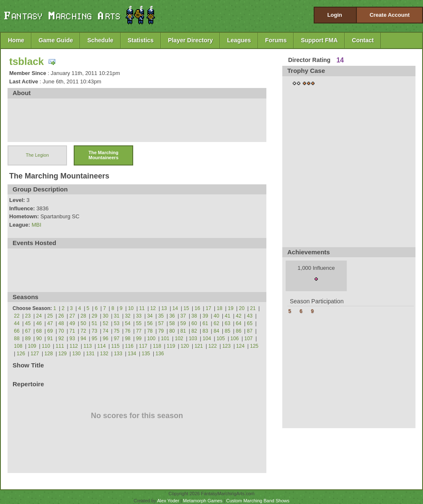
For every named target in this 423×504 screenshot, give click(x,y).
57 (161, 323)
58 (172, 323)
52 (105, 323)
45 (28, 323)
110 (46, 346)
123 (227, 346)
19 (231, 308)
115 (115, 346)
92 (61, 339)
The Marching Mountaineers (103, 155)
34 (150, 316)
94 (83, 339)
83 (205, 331)
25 (50, 316)
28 (83, 316)
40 (216, 316)
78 (150, 331)
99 (139, 339)
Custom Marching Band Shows (258, 501)
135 (146, 354)
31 (117, 316)
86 (239, 331)
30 (105, 316)
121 (199, 346)
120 (185, 346)
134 (132, 354)
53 (117, 323)
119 (171, 346)
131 (90, 354)
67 (28, 331)
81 (183, 331)
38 (194, 316)
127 (35, 354)
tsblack (27, 61)
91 (50, 339)
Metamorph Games (203, 501)
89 (28, 339)
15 (186, 308)
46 (39, 323)
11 (142, 308)
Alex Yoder (168, 501)
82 (194, 331)
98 (128, 339)
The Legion (37, 155)
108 (18, 346)
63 (228, 323)
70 (61, 331)
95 (94, 339)
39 (205, 316)
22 (17, 316)
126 (21, 354)
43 (250, 316)
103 (193, 339)
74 (105, 331)
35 (161, 316)
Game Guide (56, 40)
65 (250, 323)
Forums (276, 40)
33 (139, 316)
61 (205, 323)
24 (39, 316)
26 (61, 316)
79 (161, 331)
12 (153, 308)
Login (334, 15)
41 (228, 316)
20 (242, 308)
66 (17, 331)
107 (248, 339)
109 (32, 346)
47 (50, 323)
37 (183, 316)
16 (197, 308)
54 (128, 323)
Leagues (239, 40)
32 (128, 316)
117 (143, 346)
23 (28, 316)
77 (139, 331)
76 (128, 331)
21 (253, 308)
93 (72, 339)
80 (172, 331)
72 (83, 331)
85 (228, 331)
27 (72, 316)
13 (164, 308)
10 (131, 308)
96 (105, 339)
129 (62, 354)
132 (104, 354)
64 (239, 323)
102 (179, 339)
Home (16, 40)
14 (175, 308)
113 (88, 346)
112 (74, 346)
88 (17, 339)
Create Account (389, 15)
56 (150, 323)
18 (220, 308)
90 (39, 339)
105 (221, 339)
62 (216, 323)
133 (118, 354)
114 (101, 346)
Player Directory (190, 40)
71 (72, 331)
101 (165, 339)
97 (117, 339)
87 (250, 331)
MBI (36, 225)
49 (72, 323)
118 (157, 346)
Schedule (100, 40)
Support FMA (319, 40)
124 (240, 346)
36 (172, 316)
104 (207, 339)
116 (129, 346)
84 (216, 331)
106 (235, 339)
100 (151, 339)
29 (94, 316)
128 (49, 354)
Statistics (141, 40)
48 (61, 323)
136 (160, 354)
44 (17, 323)
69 (50, 331)
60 (194, 323)
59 (183, 323)
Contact (363, 40)
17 (208, 308)
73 (94, 331)
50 (83, 323)
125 (254, 346)
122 (213, 346)
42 (239, 316)
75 (117, 331)
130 (76, 354)
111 (60, 346)
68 (39, 331)
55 (139, 323)
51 (94, 323)
